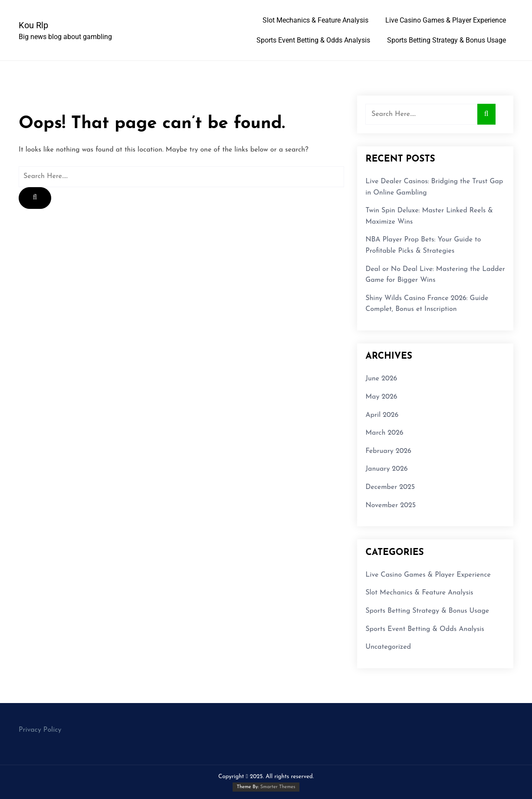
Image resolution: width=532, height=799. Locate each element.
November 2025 (391, 505)
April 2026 (382, 415)
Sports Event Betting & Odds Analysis (313, 40)
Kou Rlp (33, 25)
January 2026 (386, 469)
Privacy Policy (40, 730)
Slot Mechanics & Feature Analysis (315, 20)
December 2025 (390, 487)
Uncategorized (388, 647)
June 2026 (381, 379)
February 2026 (388, 451)
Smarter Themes (278, 787)
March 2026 (384, 433)
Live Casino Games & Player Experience (446, 20)
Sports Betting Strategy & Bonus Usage (447, 40)
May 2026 (381, 397)
